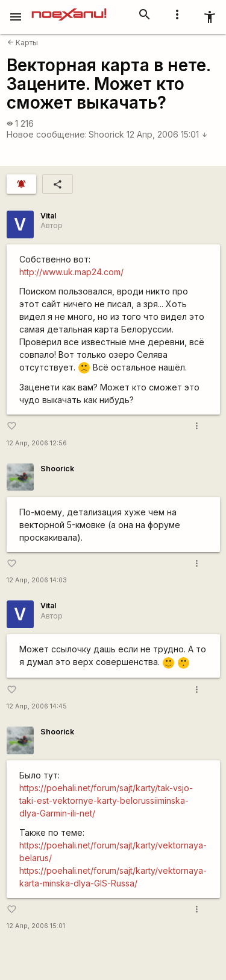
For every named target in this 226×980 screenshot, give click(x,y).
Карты (23, 43)
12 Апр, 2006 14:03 (37, 580)
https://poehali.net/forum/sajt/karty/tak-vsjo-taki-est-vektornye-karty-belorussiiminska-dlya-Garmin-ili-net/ (106, 800)
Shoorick (106, 134)
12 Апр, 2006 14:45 (37, 706)
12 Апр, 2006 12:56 (37, 443)
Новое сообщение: (47, 134)
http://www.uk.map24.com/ (71, 272)
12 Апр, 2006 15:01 (167, 134)
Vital (48, 216)
